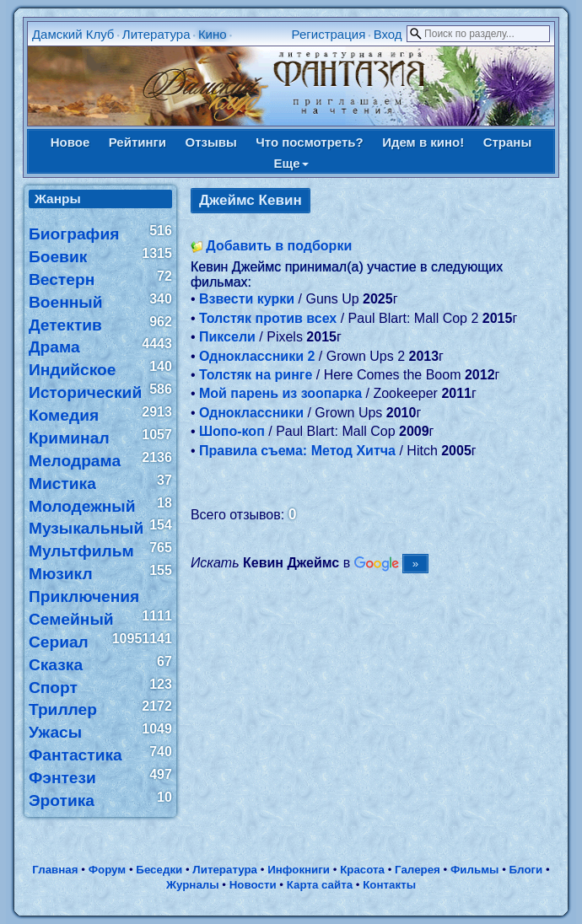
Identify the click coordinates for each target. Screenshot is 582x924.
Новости (253, 885)
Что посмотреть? (309, 142)
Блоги (526, 870)
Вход (388, 34)
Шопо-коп (232, 431)
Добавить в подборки (279, 246)
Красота (362, 870)
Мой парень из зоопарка (280, 393)
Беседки (159, 870)
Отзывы (210, 142)
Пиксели (227, 337)
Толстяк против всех (268, 318)
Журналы (193, 885)
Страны (508, 142)
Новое (70, 142)
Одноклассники (251, 413)
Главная (55, 870)
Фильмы (474, 870)
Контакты (389, 885)
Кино (213, 34)
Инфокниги (299, 870)
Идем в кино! (423, 142)
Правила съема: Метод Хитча (297, 451)
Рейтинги (137, 142)
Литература (156, 34)
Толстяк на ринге (256, 375)
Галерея (418, 870)
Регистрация (329, 34)
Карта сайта (320, 885)
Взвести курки (247, 299)
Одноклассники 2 (257, 356)
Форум (108, 870)
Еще (291, 163)
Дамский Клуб (73, 34)
